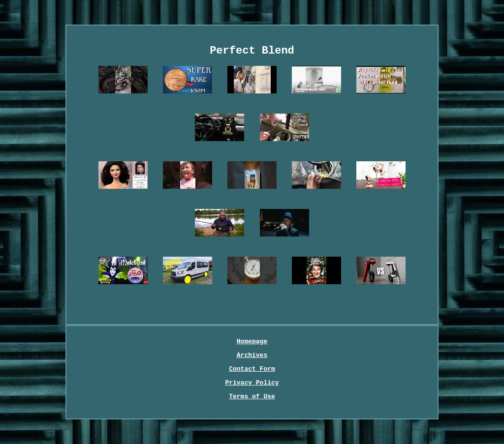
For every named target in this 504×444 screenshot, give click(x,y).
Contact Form (252, 369)
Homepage (252, 341)
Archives (252, 355)
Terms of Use (252, 397)
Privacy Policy (252, 383)
